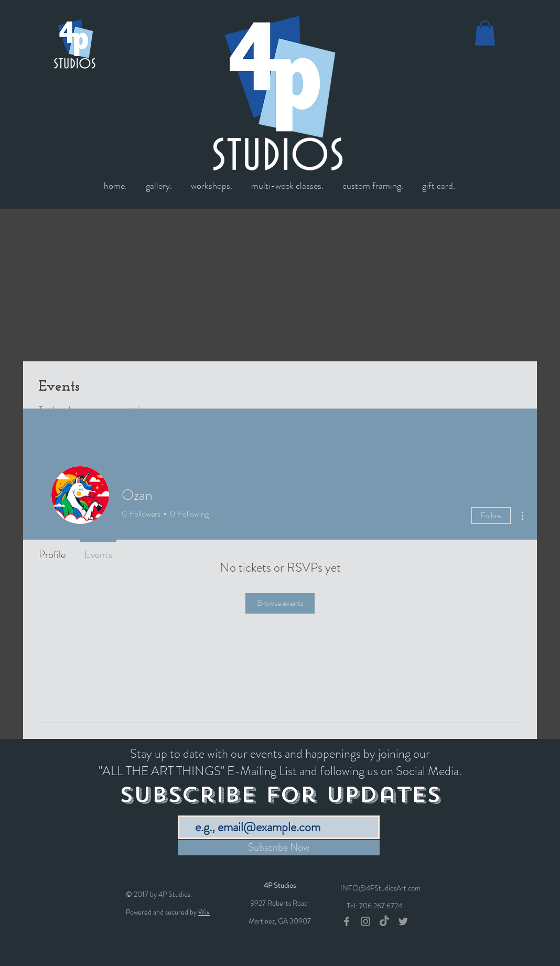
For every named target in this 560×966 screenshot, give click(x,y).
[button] (485, 33)
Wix (204, 912)
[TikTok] (384, 921)
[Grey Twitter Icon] (403, 921)
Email (186, 808)
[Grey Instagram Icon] (365, 921)
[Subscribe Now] (279, 847)
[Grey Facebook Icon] (347, 921)
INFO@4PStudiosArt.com (380, 888)
